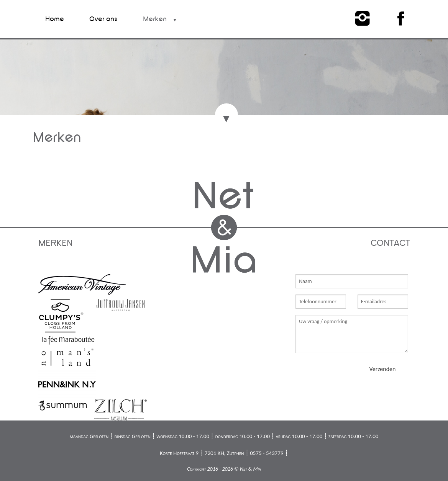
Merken (155, 19)
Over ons (103, 19)
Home (55, 19)
